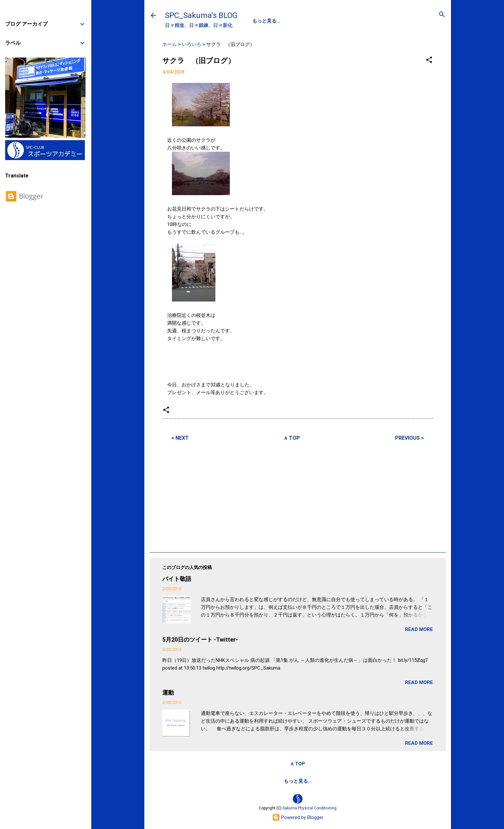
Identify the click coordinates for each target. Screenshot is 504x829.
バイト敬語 (177, 579)
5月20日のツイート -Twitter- (200, 640)
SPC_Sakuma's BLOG (201, 15)
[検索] (442, 15)
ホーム (170, 44)
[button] (429, 60)
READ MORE (419, 629)
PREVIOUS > (410, 438)
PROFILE (284, 21)
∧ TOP (292, 438)
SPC (257, 21)
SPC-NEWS (318, 21)
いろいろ (192, 44)
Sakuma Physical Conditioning (310, 808)
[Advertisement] (298, 496)
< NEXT (180, 438)
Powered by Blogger (298, 817)
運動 (168, 693)
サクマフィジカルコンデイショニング (275, 781)
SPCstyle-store (345, 781)
